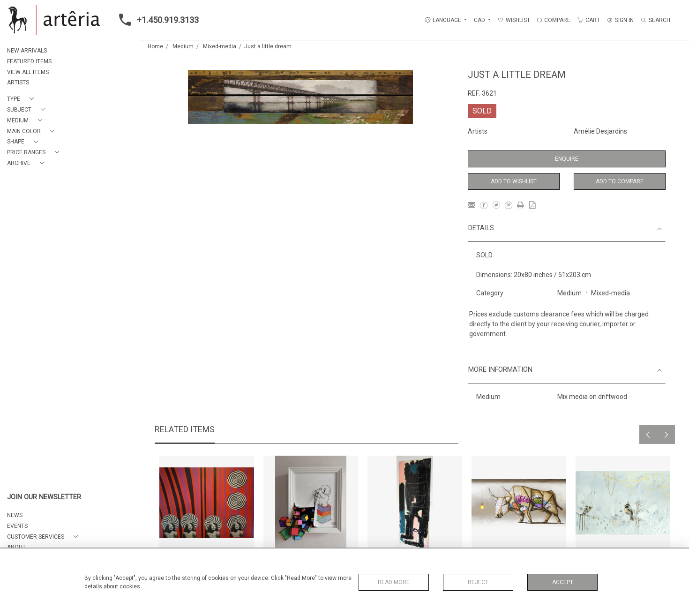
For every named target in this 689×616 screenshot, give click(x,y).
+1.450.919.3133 (156, 20)
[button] (22, 99)
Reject (478, 582)
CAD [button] (480, 20)
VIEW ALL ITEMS (28, 72)
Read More (394, 582)
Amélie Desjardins (600, 131)
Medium (183, 46)
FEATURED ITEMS (29, 61)
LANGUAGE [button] (443, 20)
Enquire (567, 159)
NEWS (15, 515)
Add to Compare (620, 181)
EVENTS (17, 526)
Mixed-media (220, 46)
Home (155, 46)
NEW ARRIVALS (27, 51)
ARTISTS (18, 83)
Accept (563, 582)
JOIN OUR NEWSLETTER (44, 497)
